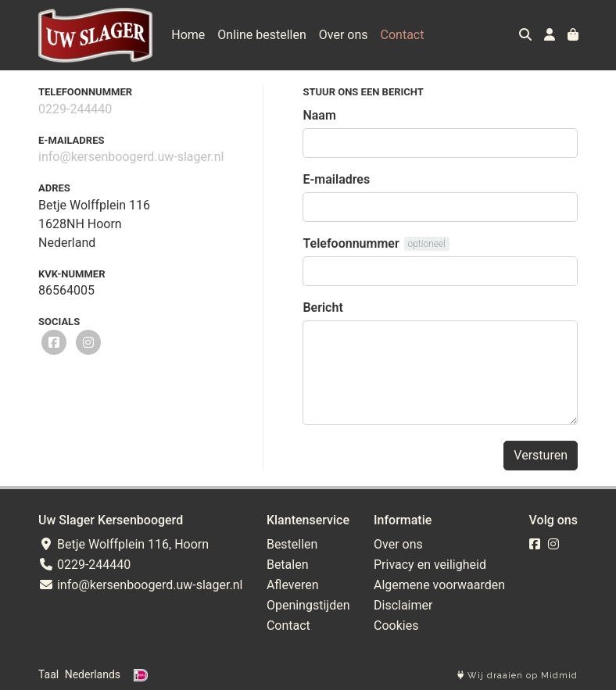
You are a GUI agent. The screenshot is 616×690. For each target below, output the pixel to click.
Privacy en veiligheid (430, 565)
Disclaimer (403, 605)
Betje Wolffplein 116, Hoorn (124, 544)
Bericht (322, 307)
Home (188, 35)
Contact (403, 35)
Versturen (541, 455)
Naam (319, 115)
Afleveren (293, 585)
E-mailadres (336, 179)
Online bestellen (261, 35)
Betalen (288, 565)
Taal (48, 674)
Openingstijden (308, 605)
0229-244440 (75, 109)
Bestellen (292, 544)
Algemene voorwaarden (439, 585)
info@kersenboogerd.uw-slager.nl (131, 157)
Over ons (344, 35)
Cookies (396, 626)
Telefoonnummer (351, 243)
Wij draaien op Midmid (518, 676)
